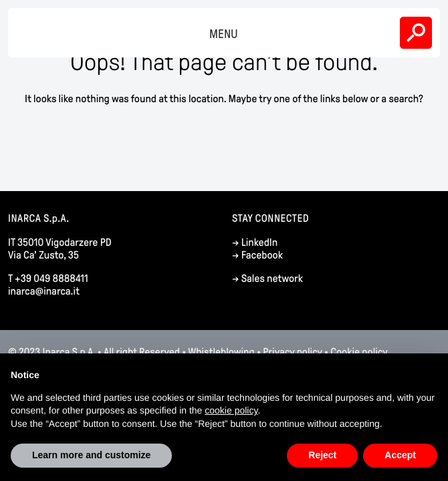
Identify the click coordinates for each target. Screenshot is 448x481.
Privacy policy (292, 352)
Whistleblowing (221, 352)
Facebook (262, 256)
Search (416, 33)
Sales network (272, 279)
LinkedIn (259, 243)
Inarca (36, 33)
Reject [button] (322, 455)
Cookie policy (359, 352)
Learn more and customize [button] (91, 455)
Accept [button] (400, 455)
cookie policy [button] (231, 410)
